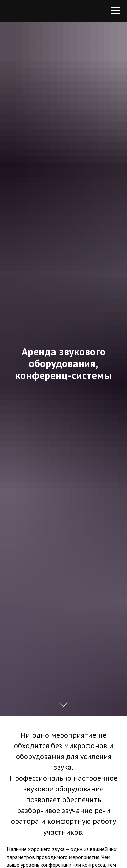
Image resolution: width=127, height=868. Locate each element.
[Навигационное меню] (115, 11)
